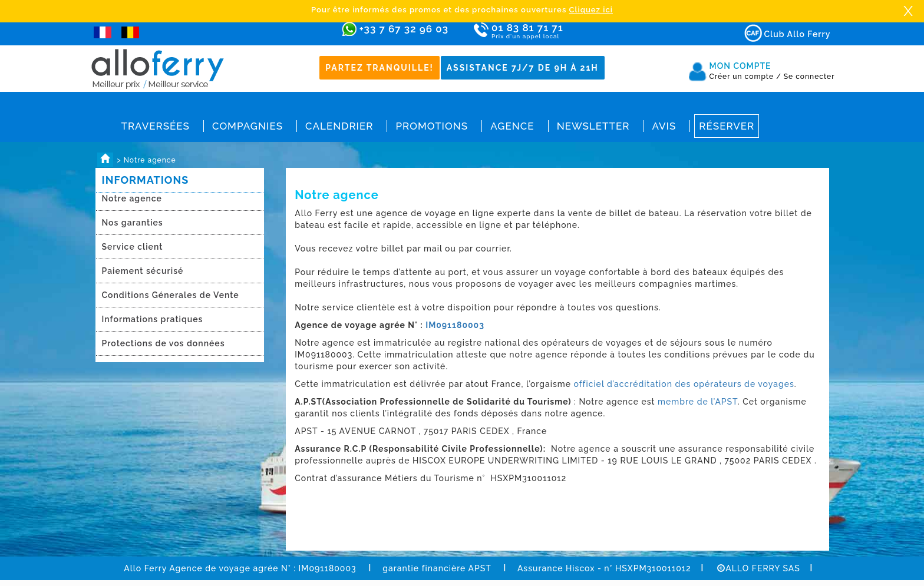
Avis (664, 126)
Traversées (156, 126)
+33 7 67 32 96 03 (404, 29)
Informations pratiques (153, 319)
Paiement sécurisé (143, 271)
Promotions (432, 126)
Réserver (727, 126)
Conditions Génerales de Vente (171, 295)
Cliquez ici (591, 10)
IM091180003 (455, 325)
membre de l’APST (697, 402)
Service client (133, 247)
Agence (512, 126)
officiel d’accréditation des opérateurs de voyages (684, 384)
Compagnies (247, 126)
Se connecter (809, 77)
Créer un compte (745, 77)
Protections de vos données (164, 343)
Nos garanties (133, 223)
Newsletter (593, 126)
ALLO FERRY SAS (759, 568)
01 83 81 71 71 (561, 32)
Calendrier (339, 126)
